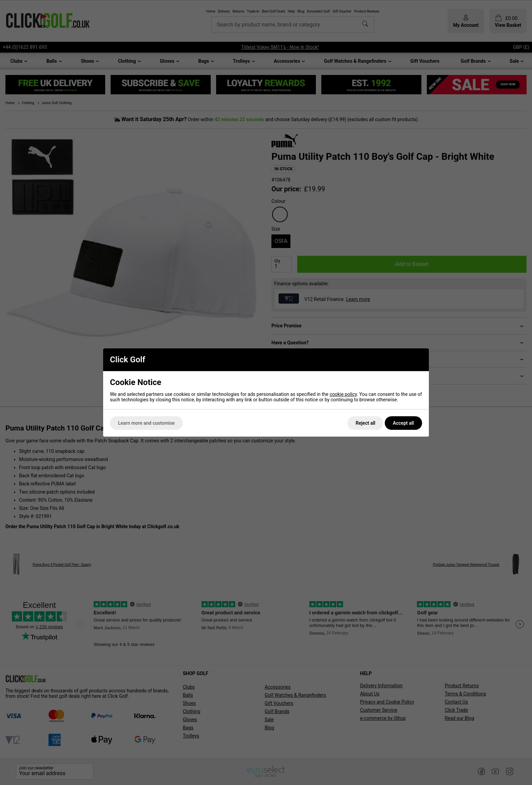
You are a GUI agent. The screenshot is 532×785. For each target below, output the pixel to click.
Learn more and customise (146, 423)
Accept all (403, 423)
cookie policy (343, 394)
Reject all (365, 423)
